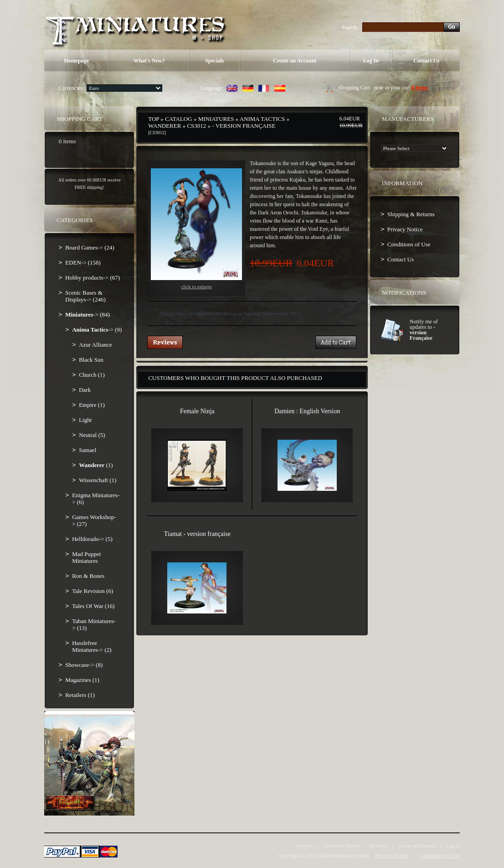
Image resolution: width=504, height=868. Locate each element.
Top (154, 119)
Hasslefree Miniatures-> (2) (92, 646)
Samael (87, 450)
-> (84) (87, 314)
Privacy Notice (405, 229)
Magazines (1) (82, 680)
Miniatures (216, 119)
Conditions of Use (409, 244)
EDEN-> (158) (83, 262)
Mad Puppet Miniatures (86, 557)
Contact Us (426, 61)
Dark (85, 390)
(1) (96, 465)
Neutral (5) (92, 435)
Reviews (379, 846)
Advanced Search (341, 846)
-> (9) (97, 330)
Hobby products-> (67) (93, 278)
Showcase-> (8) (84, 665)
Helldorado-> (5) (92, 539)
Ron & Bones (88, 576)
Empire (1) (92, 405)
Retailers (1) (80, 695)
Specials (214, 61)
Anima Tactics (262, 119)
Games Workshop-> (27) (94, 520)
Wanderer (165, 126)
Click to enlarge (196, 229)
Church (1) (92, 375)
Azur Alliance (95, 345)
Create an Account (295, 61)
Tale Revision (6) (93, 591)
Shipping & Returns (411, 214)
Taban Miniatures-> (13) (94, 624)
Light (85, 420)
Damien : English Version (307, 411)
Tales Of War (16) (93, 606)
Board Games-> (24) (90, 247)
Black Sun (91, 360)
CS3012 (196, 126)
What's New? (149, 61)
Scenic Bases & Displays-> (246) (85, 296)
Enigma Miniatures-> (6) (96, 499)
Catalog (179, 119)
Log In (371, 61)
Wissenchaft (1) (98, 480)
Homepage (76, 61)
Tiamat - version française (197, 534)
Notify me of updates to (424, 330)
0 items (420, 88)
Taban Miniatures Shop (345, 856)
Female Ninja (197, 411)
